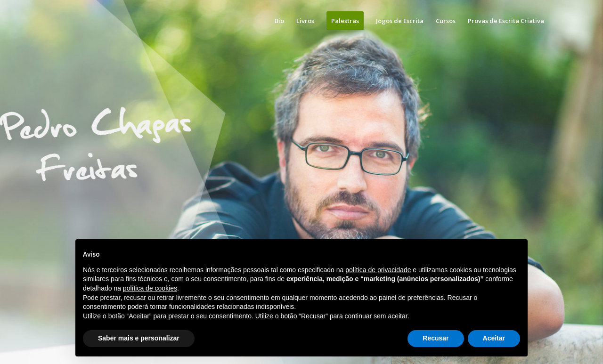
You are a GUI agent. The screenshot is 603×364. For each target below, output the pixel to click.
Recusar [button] (436, 338)
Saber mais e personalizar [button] (139, 338)
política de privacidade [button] (378, 270)
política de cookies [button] (150, 288)
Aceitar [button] (494, 338)
